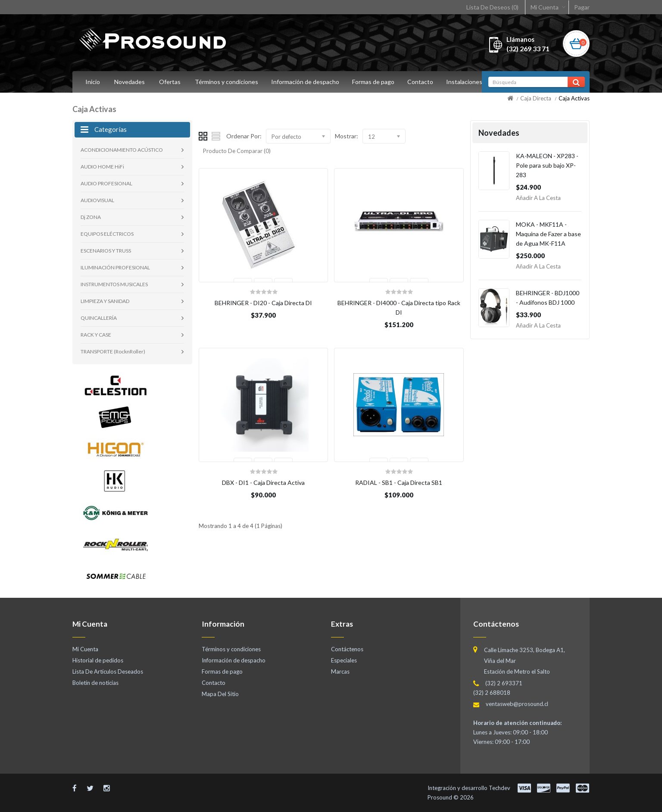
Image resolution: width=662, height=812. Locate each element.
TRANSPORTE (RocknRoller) (113, 351)
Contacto (424, 82)
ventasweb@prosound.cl (517, 704)
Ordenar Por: (244, 136)
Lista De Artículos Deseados (108, 671)
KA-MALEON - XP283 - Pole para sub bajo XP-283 (547, 165)
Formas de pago (376, 82)
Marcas (340, 671)
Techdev (500, 788)
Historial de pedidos (98, 660)
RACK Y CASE (96, 335)
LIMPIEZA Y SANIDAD (105, 301)
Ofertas (170, 82)
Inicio (93, 82)
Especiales (344, 660)
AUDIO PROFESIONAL (106, 183)
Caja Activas (574, 98)
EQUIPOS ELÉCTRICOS (107, 234)
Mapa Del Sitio (220, 694)
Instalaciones (469, 82)
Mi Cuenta (545, 7)
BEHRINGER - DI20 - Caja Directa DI (263, 303)
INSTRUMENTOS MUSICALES (114, 284)
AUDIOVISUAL (97, 200)
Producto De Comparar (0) (237, 151)
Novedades (130, 82)
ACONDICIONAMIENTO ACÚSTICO (122, 150)
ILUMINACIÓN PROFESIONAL (115, 267)
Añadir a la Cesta (538, 198)
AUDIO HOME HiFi (102, 167)
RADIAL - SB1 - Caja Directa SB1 (399, 483)
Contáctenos (347, 649)
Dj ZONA (91, 217)
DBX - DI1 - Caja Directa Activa (263, 483)
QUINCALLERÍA (99, 318)
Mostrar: (347, 136)
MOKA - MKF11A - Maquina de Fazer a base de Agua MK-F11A (548, 234)
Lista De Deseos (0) (492, 7)
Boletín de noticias (95, 683)
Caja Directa (536, 98)
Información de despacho (306, 82)
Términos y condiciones (226, 82)
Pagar (582, 7)
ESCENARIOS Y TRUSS (106, 251)
